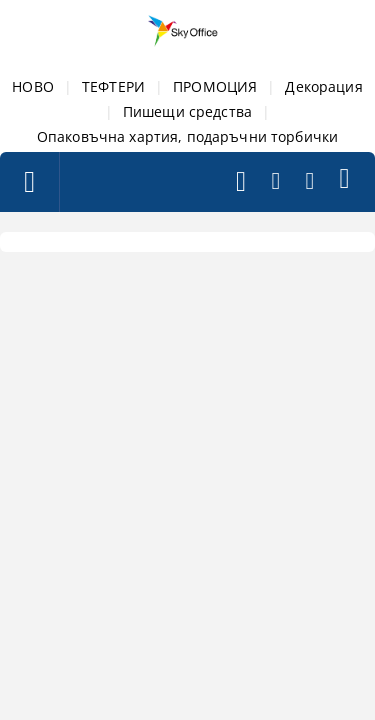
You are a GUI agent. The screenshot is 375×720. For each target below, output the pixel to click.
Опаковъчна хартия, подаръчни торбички (187, 136)
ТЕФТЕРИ (113, 86)
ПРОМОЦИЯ (215, 86)
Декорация (323, 86)
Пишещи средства (187, 111)
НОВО (33, 86)
